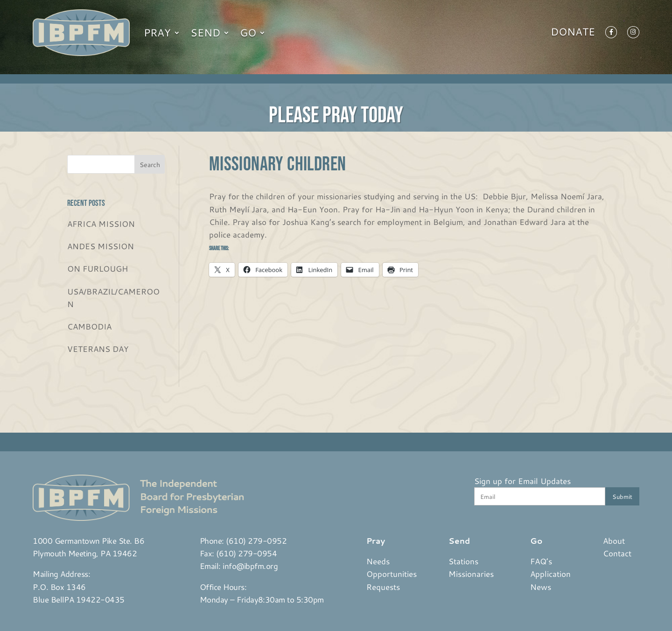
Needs (378, 561)
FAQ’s (541, 561)
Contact (617, 553)
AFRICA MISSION (101, 224)
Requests (383, 587)
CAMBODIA (89, 326)
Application (550, 574)
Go (248, 32)
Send (205, 32)
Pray (157, 32)
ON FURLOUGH (98, 268)
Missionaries (471, 574)
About (614, 540)
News (541, 587)
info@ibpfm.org (250, 566)
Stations (463, 561)
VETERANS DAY (98, 349)
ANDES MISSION (101, 246)
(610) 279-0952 (256, 540)
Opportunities (392, 574)
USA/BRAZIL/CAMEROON (113, 298)
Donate (573, 34)
